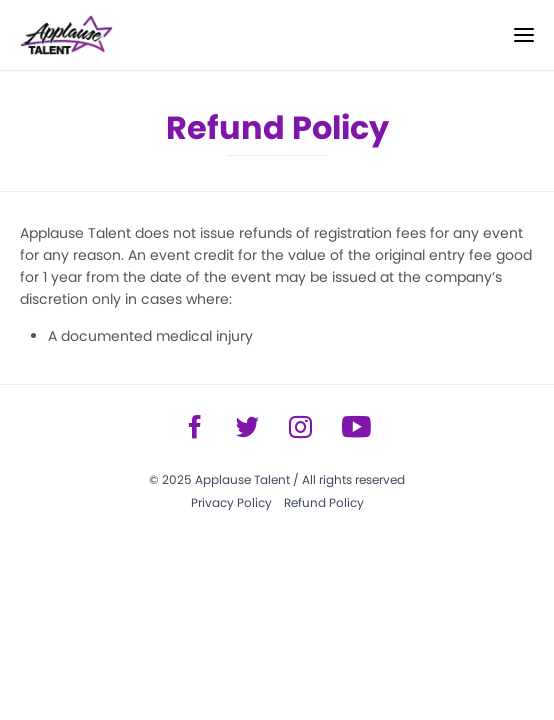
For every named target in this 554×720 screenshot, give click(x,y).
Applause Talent (242, 479)
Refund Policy (324, 502)
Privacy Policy (231, 502)
